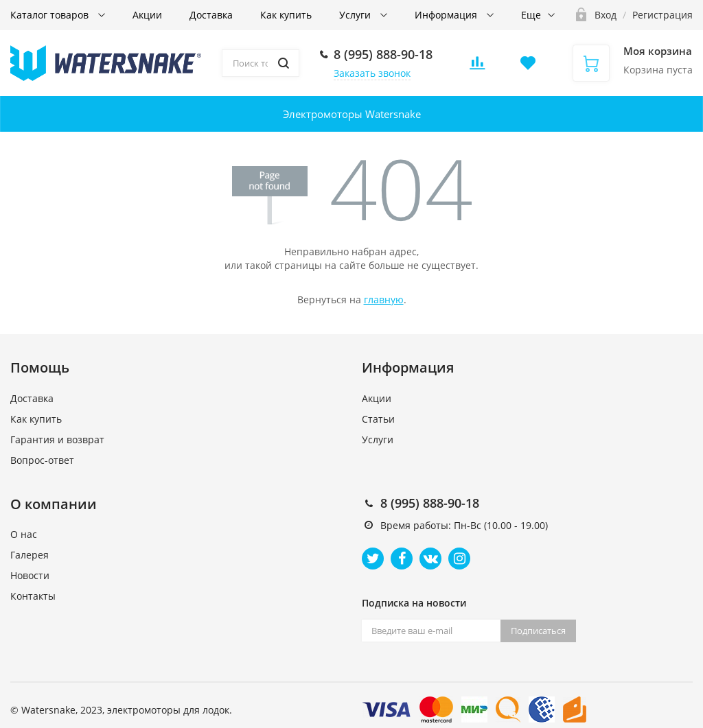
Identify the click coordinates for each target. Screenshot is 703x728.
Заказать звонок (372, 73)
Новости (30, 575)
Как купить (286, 15)
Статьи (378, 419)
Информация (447, 15)
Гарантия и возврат (57, 439)
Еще (531, 15)
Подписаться (538, 631)
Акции (147, 15)
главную (384, 300)
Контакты (33, 596)
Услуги (356, 15)
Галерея (30, 555)
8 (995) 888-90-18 (383, 54)
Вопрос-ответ (42, 460)
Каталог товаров (51, 15)
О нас (24, 534)
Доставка (211, 15)
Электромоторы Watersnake (352, 114)
